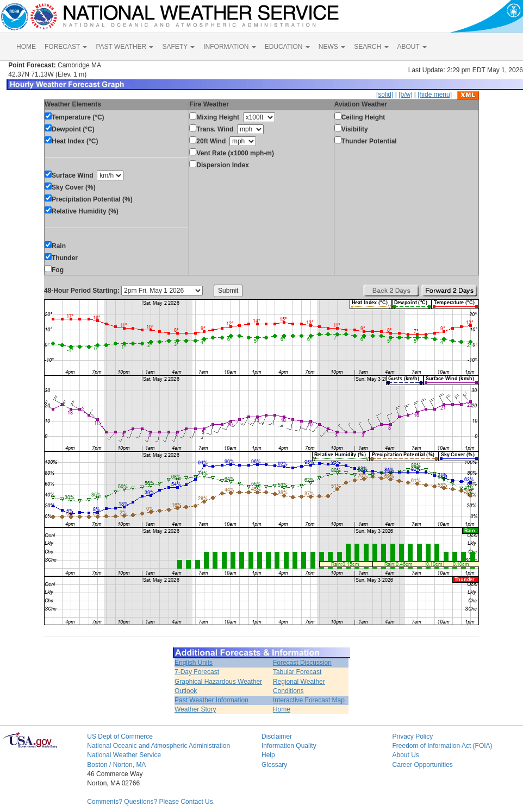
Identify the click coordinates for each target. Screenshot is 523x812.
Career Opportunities (422, 765)
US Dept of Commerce (120, 737)
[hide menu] (435, 95)
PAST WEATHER (124, 47)
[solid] (385, 95)
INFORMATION (229, 47)
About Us (405, 755)
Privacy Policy (412, 737)
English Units (194, 663)
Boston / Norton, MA (116, 765)
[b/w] (405, 95)
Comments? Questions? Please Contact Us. (151, 802)
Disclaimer (277, 737)
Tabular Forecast (297, 672)
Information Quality (289, 746)
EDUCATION (287, 47)
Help (268, 755)
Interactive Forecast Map (309, 700)
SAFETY (178, 47)
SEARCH (371, 47)
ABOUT (412, 47)
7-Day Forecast (197, 672)
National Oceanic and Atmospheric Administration (158, 746)
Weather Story (195, 709)
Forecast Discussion (302, 663)
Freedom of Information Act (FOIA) (442, 746)
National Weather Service (124, 755)
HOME (26, 47)
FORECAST (66, 47)
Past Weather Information (211, 700)
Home (282, 709)
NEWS (332, 47)
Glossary (274, 765)
